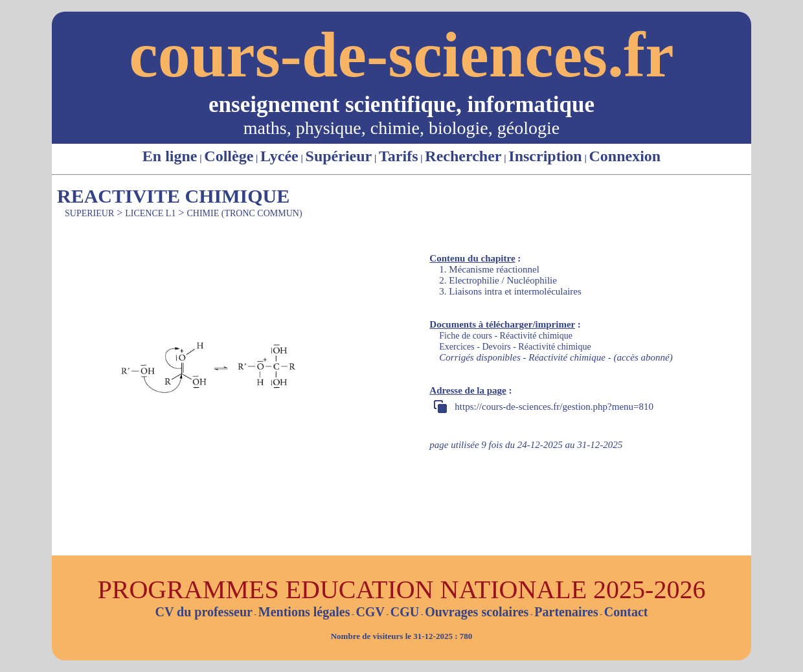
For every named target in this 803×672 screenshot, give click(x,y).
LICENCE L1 (150, 213)
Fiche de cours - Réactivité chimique (506, 336)
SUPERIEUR (89, 213)
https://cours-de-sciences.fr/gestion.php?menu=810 (554, 407)
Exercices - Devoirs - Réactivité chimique (515, 347)
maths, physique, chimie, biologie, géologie (401, 128)
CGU (405, 612)
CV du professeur (203, 612)
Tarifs (398, 156)
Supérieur (339, 156)
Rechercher (463, 156)
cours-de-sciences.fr (401, 55)
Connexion (625, 156)
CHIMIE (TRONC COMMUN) (244, 213)
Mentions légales (304, 612)
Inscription (545, 156)
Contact (626, 612)
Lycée (279, 156)
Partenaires (566, 612)
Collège (229, 156)
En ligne (170, 156)
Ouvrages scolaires (477, 612)
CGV (370, 612)
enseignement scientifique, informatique (401, 105)
